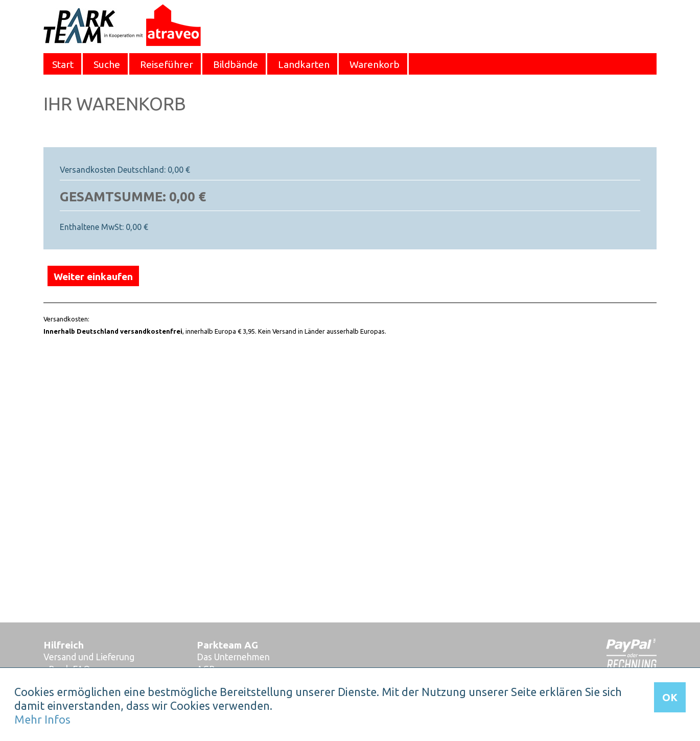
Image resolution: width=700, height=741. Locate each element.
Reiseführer (167, 64)
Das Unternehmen (233, 657)
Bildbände (236, 64)
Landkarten (304, 64)
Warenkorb (375, 64)
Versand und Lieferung (89, 657)
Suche (107, 64)
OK (670, 697)
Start (63, 64)
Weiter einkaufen (93, 276)
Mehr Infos (42, 720)
